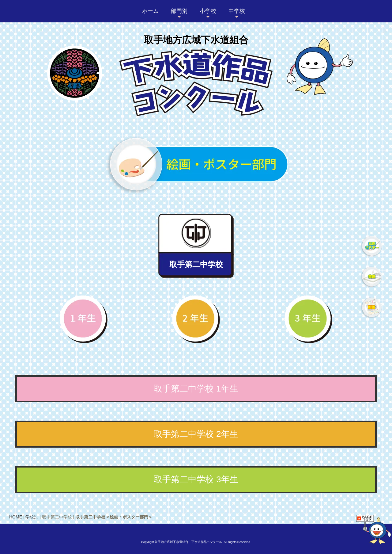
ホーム (150, 11)
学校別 (32, 517)
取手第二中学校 (196, 264)
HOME (16, 517)
